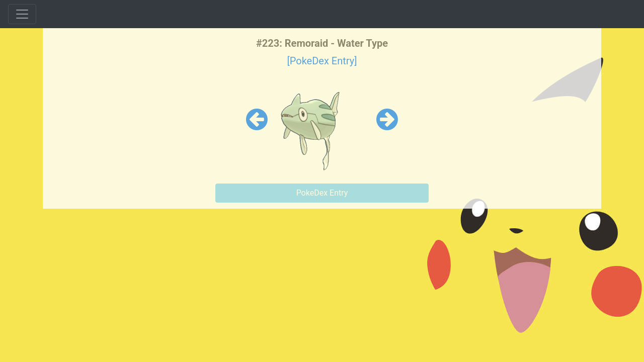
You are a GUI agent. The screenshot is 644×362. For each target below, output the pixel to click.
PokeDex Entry (322, 193)
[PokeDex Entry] (322, 61)
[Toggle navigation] (22, 14)
